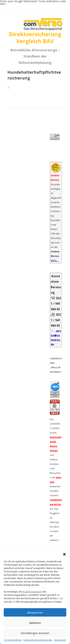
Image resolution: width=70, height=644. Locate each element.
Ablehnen (35, 623)
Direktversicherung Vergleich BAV (35, 37)
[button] (64, 554)
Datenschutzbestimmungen (38, 640)
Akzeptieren (35, 612)
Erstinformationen (32, 592)
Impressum (60, 640)
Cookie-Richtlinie (13, 640)
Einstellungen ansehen (35, 633)
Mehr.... (55, 260)
